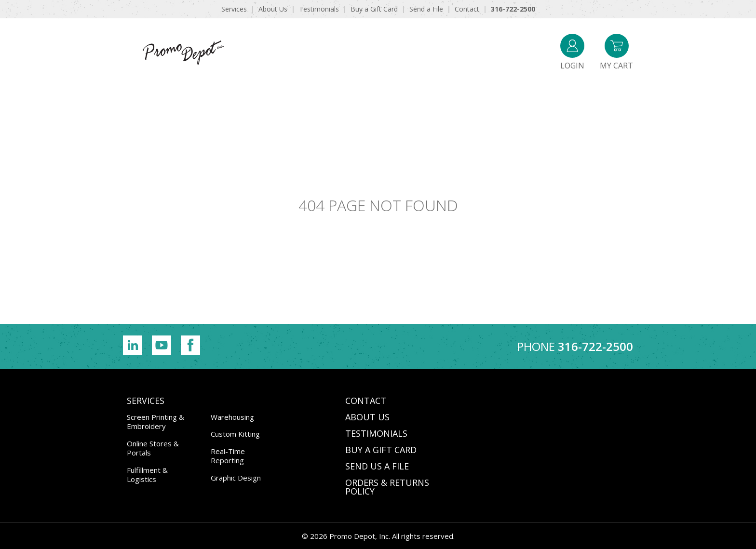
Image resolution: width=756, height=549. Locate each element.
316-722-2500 (595, 346)
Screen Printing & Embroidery (155, 422)
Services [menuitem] (234, 9)
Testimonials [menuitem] (319, 9)
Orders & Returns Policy (387, 487)
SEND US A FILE (377, 466)
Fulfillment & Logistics (147, 475)
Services (146, 401)
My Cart (616, 52)
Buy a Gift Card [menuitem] (374, 9)
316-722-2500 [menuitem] (513, 9)
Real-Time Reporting (228, 456)
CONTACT (366, 401)
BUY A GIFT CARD (381, 450)
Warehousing (232, 417)
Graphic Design (236, 478)
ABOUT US (367, 417)
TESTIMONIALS (376, 433)
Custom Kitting (235, 434)
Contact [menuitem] (467, 9)
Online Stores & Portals (153, 448)
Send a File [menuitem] (426, 9)
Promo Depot (183, 53)
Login (572, 52)
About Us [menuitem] (273, 9)
